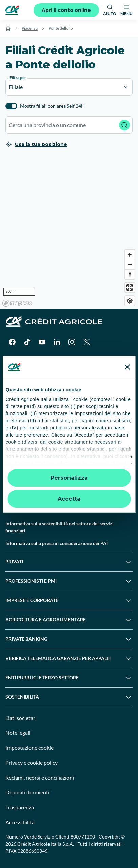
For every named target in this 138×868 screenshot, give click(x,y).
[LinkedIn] (57, 342)
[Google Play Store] (26, 362)
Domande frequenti (26, 423)
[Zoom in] (130, 255)
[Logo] (12, 10)
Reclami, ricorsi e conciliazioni (40, 777)
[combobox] (69, 125)
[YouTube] (42, 342)
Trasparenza (20, 807)
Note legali (18, 733)
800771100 (83, 837)
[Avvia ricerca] (124, 125)
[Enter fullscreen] (130, 288)
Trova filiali (17, 398)
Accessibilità (20, 822)
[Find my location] (130, 301)
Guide (12, 473)
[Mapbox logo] (17, 303)
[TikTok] (27, 342)
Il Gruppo (15, 386)
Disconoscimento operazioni (36, 498)
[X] (87, 342)
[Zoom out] (130, 265)
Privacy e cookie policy (32, 762)
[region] (69, 233)
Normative (17, 486)
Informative (18, 511)
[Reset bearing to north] (130, 274)
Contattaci (16, 411)
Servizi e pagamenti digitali (34, 448)
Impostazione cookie (29, 748)
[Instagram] (72, 342)
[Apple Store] (72, 362)
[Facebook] (12, 342)
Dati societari (21, 718)
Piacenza (30, 28)
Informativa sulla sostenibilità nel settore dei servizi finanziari (60, 527)
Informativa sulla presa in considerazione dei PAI (57, 543)
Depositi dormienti (27, 792)
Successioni (18, 436)
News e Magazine (24, 461)
